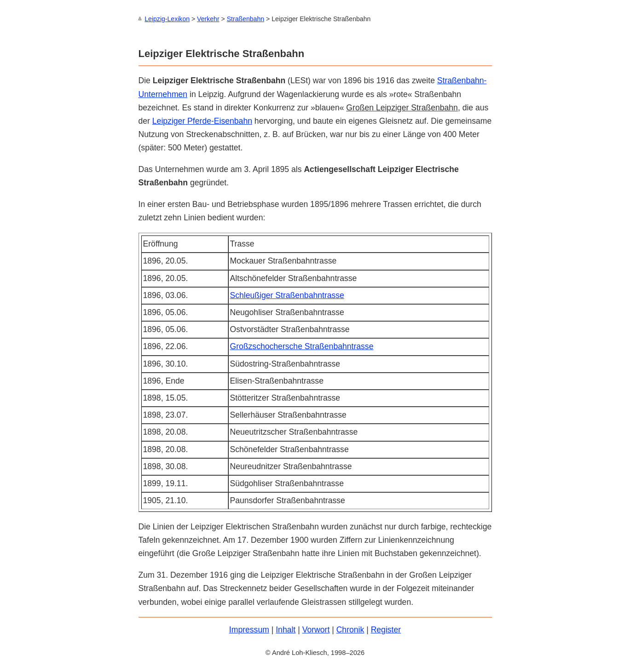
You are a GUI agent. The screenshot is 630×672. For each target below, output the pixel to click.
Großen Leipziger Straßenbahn (402, 107)
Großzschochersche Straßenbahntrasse (302, 346)
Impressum (249, 629)
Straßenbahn (246, 19)
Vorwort (316, 629)
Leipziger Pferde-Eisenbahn (202, 121)
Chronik (350, 629)
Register (386, 629)
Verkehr (208, 19)
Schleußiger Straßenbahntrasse (287, 295)
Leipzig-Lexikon (167, 19)
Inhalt (286, 629)
